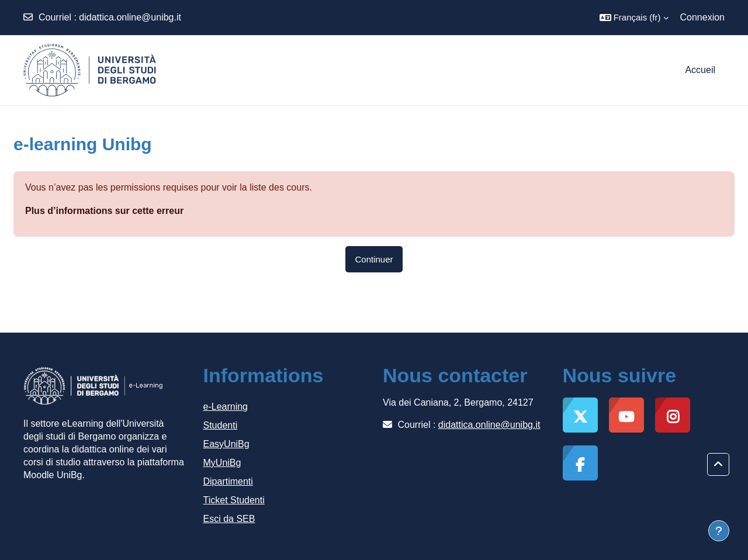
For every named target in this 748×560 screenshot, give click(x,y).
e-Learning (226, 407)
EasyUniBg (226, 444)
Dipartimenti (228, 481)
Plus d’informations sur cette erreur (104, 211)
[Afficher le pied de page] (719, 531)
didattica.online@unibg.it (130, 17)
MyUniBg (222, 463)
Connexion (703, 17)
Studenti (221, 425)
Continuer (374, 259)
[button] (634, 18)
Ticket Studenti (234, 500)
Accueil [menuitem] (700, 70)
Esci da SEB (229, 519)
